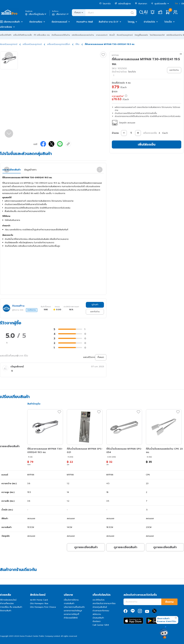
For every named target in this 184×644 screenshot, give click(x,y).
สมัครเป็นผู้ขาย (123, 4)
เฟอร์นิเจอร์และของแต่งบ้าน (83, 35)
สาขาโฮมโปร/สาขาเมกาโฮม (104, 603)
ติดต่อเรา (97, 621)
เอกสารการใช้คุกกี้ (71, 614)
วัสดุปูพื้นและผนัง (141, 35)
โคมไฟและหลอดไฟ (157, 35)
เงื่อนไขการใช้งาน (71, 600)
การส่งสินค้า (69, 603)
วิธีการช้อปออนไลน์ (8, 600)
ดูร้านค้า (95, 305)
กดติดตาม (32, 310)
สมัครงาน (97, 614)
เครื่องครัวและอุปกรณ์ (32, 44)
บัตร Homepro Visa (39, 603)
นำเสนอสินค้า (98, 618)
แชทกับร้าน (95, 312)
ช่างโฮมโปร (149, 22)
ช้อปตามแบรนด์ (59, 22)
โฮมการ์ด (105, 4)
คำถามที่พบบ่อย (7, 603)
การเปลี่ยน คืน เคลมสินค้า (11, 607)
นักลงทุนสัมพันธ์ (100, 607)
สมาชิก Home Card (39, 600)
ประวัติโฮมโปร (99, 600)
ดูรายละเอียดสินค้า (86, 547)
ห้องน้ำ (112, 35)
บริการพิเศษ (6, 27)
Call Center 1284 (101, 625)
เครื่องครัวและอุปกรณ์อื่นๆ (59, 44)
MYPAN (115, 55)
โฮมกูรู (131, 22)
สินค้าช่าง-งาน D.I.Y (109, 22)
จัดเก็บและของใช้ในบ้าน (61, 35)
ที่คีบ (77, 44)
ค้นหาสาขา (141, 4)
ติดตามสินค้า (6, 611)
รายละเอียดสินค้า (12, 170)
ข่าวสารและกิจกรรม (101, 611)
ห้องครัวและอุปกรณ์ (125, 35)
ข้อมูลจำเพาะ (30, 170)
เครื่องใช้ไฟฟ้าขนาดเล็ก (23, 35)
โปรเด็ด (168, 22)
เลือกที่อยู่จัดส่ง (36, 14)
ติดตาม (169, 602)
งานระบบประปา (102, 35)
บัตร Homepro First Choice (43, 607)
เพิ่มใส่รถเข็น (147, 144)
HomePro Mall (85, 22)
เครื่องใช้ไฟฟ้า (6, 35)
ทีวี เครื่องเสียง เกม (42, 35)
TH (176, 4)
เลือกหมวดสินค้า (12, 22)
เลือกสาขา (61, 14)
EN (183, 4)
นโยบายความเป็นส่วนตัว (74, 607)
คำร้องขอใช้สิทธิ (71, 618)
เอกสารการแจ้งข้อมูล (73, 611)
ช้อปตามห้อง (36, 22)
